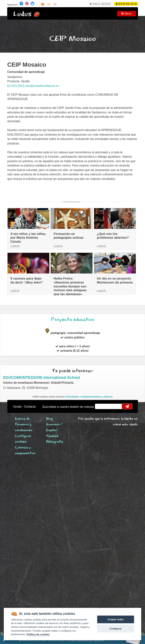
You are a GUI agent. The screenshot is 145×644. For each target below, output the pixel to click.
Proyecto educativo (73, 320)
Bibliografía (55, 442)
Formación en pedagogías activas (69, 236)
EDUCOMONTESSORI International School (42, 377)
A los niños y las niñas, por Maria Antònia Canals (28, 238)
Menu (126, 13)
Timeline (52, 436)
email (100, 406)
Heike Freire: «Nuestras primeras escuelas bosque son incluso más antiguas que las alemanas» (70, 286)
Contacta (30, 407)
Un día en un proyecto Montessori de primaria (115, 280)
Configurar (116, 629)
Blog (49, 419)
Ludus (22, 14)
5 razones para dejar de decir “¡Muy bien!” (27, 280)
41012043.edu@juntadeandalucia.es (33, 86)
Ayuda (17, 407)
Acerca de (22, 419)
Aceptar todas (116, 619)
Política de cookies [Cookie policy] (38, 634)
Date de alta (126, 4)
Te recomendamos (71, 202)
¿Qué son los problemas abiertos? (113, 236)
